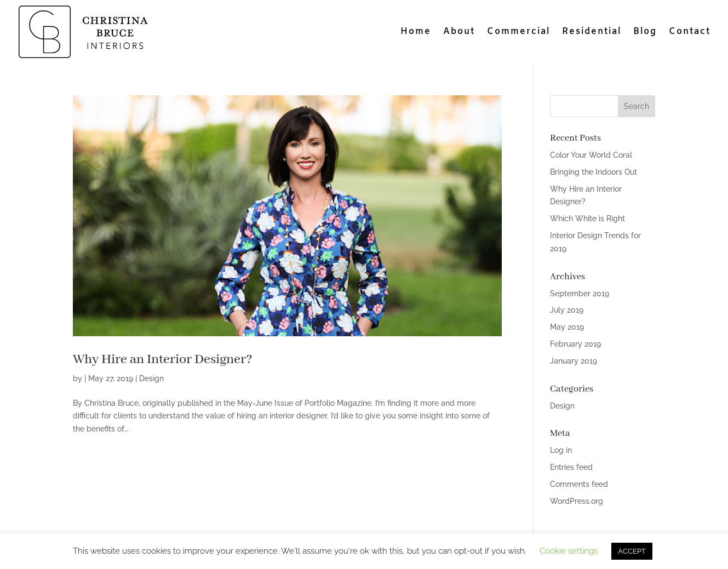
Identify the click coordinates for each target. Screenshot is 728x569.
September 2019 (580, 294)
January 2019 (574, 361)
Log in (561, 450)
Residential (592, 33)
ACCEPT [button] (632, 551)
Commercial (518, 33)
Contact (690, 33)
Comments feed (579, 484)
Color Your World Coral (591, 155)
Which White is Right (587, 219)
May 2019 (567, 327)
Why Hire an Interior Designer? (163, 360)
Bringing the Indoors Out (594, 172)
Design (151, 378)
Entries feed (571, 467)
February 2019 (575, 344)
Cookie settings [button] (569, 551)
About (459, 33)
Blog (645, 33)
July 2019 (567, 310)
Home (416, 33)
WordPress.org (577, 501)
